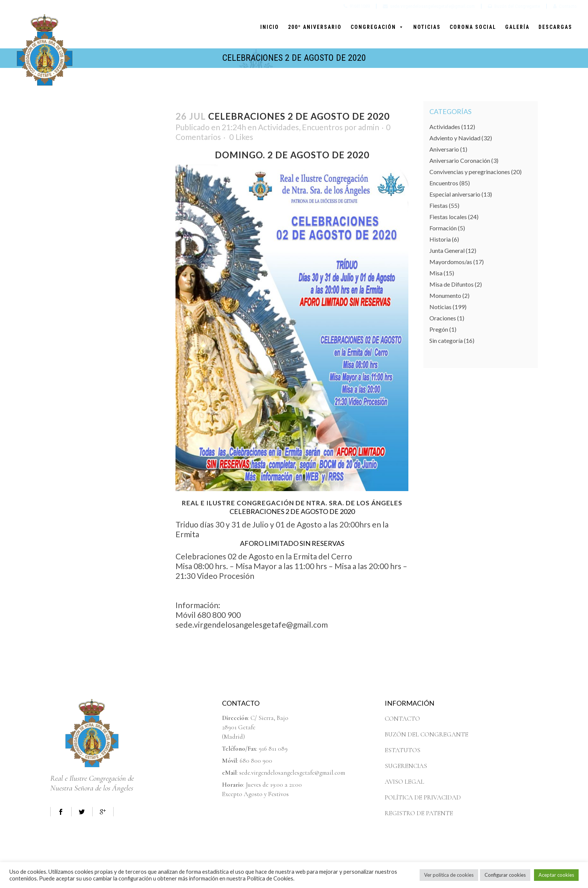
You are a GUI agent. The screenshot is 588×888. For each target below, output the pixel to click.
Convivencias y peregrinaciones (470, 172)
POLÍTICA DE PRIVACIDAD (423, 797)
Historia (440, 239)
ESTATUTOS (403, 750)
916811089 (357, 6)
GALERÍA (517, 27)
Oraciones (443, 318)
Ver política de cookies (449, 875)
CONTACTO (402, 719)
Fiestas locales (448, 217)
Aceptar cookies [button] (556, 875)
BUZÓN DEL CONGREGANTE (427, 734)
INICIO (270, 27)
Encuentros (322, 127)
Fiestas (439, 205)
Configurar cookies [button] (505, 875)
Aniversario (444, 149)
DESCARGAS (555, 27)
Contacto (565, 6)
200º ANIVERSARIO (315, 27)
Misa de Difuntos (451, 284)
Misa (436, 273)
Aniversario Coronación (460, 160)
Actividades (278, 127)
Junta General (447, 250)
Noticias (440, 307)
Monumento (445, 295)
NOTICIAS (427, 27)
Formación (443, 228)
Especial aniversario (455, 194)
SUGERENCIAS (406, 766)
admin (369, 127)
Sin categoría (446, 340)
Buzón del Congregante (514, 6)
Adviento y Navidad (455, 138)
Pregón (439, 329)
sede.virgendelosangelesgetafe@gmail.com (429, 6)
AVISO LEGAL (404, 782)
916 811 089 (273, 749)
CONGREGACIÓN (377, 27)
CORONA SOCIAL (473, 27)
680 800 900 (256, 761)
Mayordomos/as (451, 262)
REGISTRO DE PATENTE (419, 813)
